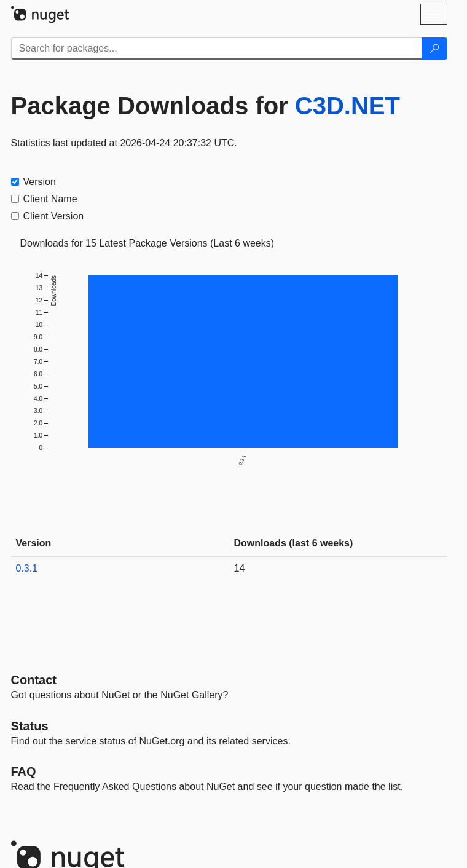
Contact (34, 680)
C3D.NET (347, 106)
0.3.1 (27, 568)
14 (240, 568)
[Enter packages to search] (217, 49)
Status (30, 726)
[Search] (434, 49)
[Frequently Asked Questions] (24, 771)
